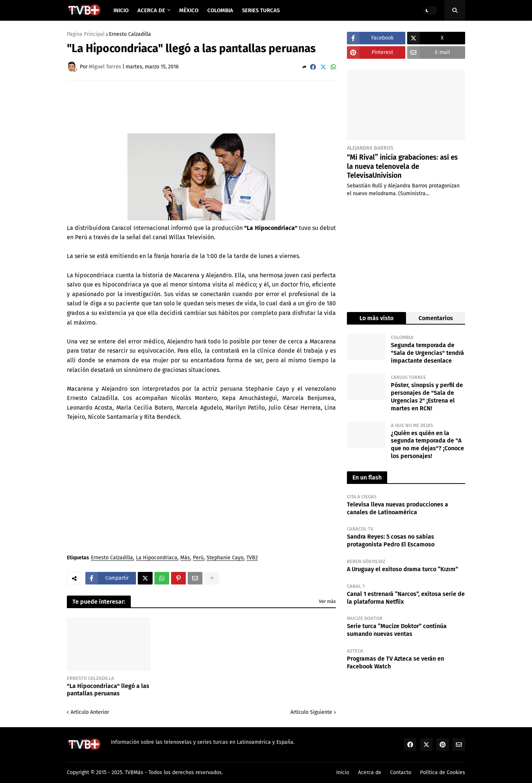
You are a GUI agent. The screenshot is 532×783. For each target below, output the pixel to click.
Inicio (343, 772)
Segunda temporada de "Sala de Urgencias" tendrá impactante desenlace (427, 353)
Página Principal (86, 34)
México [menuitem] (189, 10)
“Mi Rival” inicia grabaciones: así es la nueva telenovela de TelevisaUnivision (402, 166)
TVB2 (252, 558)
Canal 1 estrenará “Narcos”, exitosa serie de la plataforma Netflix (406, 598)
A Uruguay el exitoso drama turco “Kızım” (403, 569)
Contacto (401, 772)
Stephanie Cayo (225, 558)
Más (185, 558)
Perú (198, 558)
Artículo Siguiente (311, 712)
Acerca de (370, 772)
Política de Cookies (443, 772)
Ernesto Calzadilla (130, 34)
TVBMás (134, 772)
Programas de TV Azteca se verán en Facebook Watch (395, 662)
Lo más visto (376, 318)
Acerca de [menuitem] (151, 10)
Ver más (327, 601)
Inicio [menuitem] (121, 10)
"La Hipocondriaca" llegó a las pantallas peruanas (108, 690)
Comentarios (436, 318)
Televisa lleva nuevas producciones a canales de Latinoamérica (398, 508)
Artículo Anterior (90, 712)
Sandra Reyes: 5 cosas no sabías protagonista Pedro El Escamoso (391, 540)
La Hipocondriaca (157, 558)
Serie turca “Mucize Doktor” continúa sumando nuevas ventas (397, 630)
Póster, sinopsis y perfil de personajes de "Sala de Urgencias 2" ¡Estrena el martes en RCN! (427, 396)
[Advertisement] (201, 106)
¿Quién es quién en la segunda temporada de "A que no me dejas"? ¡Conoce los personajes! (427, 445)
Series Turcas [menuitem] (261, 10)
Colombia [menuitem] (220, 10)
